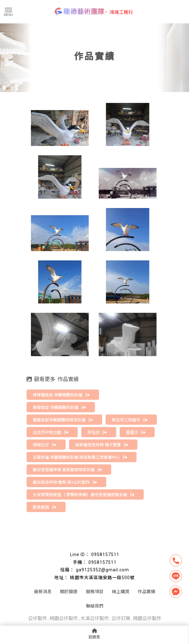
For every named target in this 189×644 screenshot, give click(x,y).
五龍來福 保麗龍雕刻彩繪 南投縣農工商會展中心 (80, 457)
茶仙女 (97, 432)
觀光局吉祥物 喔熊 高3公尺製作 (65, 482)
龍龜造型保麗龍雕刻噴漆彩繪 (63, 420)
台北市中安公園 (51, 432)
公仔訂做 (121, 618)
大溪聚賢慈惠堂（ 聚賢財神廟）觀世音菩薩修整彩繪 (84, 495)
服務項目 (95, 592)
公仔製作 (37, 618)
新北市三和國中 (130, 420)
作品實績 (147, 592)
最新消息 (43, 592)
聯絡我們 (95, 606)
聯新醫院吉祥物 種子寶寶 (102, 445)
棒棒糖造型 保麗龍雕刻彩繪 (61, 395)
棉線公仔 (45, 445)
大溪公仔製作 (95, 618)
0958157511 (105, 554)
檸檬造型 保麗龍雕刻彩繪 (59, 407)
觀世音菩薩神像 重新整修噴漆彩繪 (67, 470)
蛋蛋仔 (136, 432)
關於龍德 (69, 592)
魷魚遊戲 (45, 507)
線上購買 (121, 592)
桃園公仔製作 (64, 618)
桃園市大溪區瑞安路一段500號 (102, 578)
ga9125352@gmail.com (102, 570)
